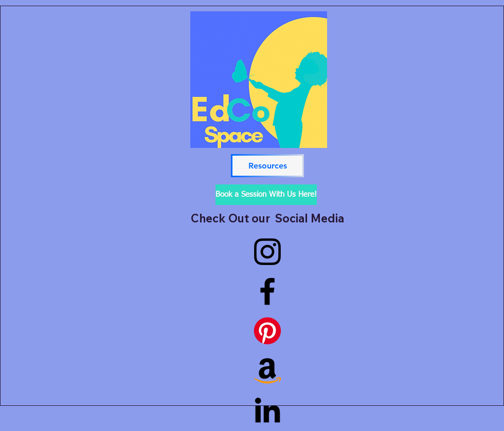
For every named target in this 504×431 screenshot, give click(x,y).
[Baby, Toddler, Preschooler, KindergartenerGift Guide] (267, 370)
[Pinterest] (267, 331)
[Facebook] (267, 291)
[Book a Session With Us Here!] (266, 195)
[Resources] (267, 166)
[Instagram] (267, 252)
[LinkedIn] (267, 410)
